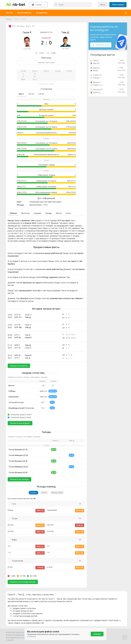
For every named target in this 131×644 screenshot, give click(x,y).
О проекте (10, 640)
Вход (103, 5)
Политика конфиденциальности (18, 635)
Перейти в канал (101, 45)
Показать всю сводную (20, 423)
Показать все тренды (19, 479)
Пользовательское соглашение (18, 638)
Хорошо (97, 634)
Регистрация (118, 5)
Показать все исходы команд (23, 582)
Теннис (9, 19)
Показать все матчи (19, 366)
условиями (31, 636)
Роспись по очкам (46, 84)
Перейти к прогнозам (46, 63)
